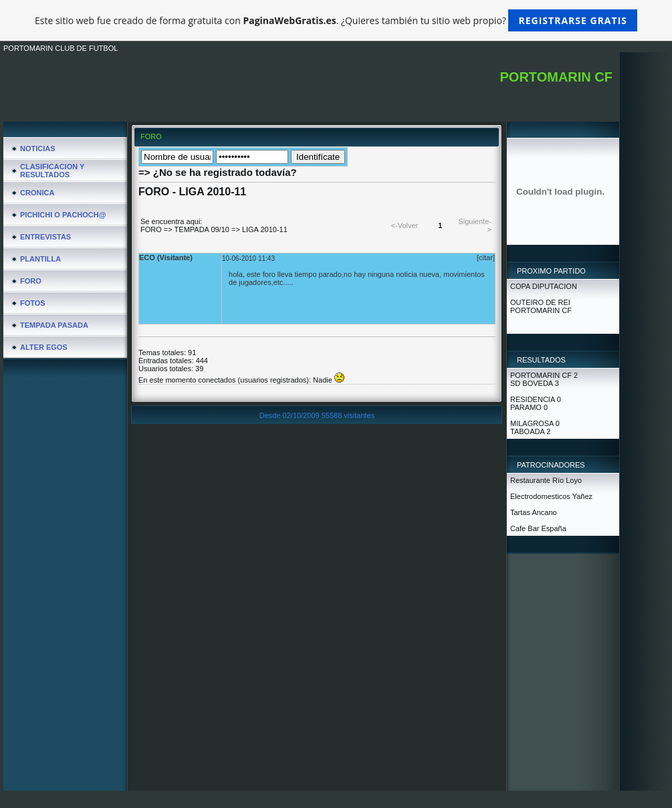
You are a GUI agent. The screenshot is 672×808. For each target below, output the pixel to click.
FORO (151, 229)
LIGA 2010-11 (265, 229)
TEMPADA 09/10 (202, 229)
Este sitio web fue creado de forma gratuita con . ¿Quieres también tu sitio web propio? (336, 20)
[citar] (486, 258)
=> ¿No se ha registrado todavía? (218, 172)
